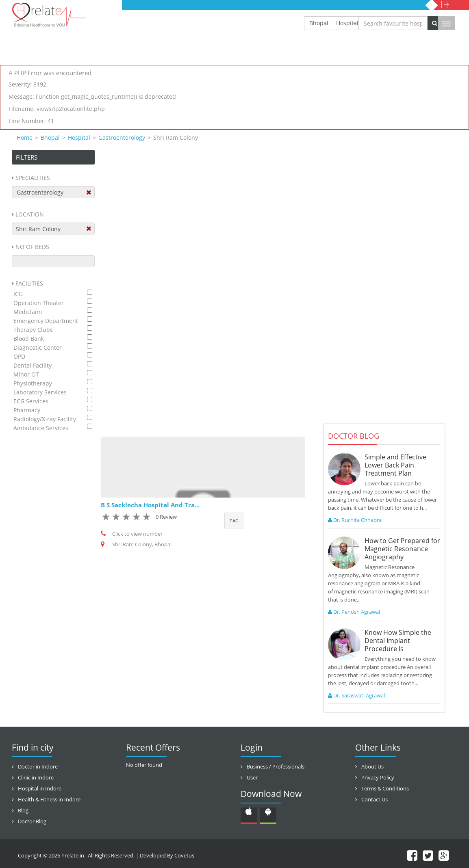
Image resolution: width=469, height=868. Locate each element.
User (252, 777)
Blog (23, 810)
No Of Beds (32, 247)
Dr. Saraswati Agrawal (356, 695)
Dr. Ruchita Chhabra (355, 520)
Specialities (33, 178)
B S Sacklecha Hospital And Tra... (150, 505)
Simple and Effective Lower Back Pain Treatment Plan (395, 465)
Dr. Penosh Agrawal (354, 612)
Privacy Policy (378, 777)
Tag (234, 521)
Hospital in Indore (40, 788)
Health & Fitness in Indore (49, 799)
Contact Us (375, 799)
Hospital (347, 23)
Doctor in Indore (38, 766)
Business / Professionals (276, 766)
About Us (372, 766)
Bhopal (319, 23)
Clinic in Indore (36, 777)
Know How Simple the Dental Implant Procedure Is (398, 641)
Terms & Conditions (385, 788)
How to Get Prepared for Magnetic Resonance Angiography (402, 549)
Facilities (29, 283)
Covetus (184, 855)
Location (30, 214)
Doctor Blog (32, 821)
